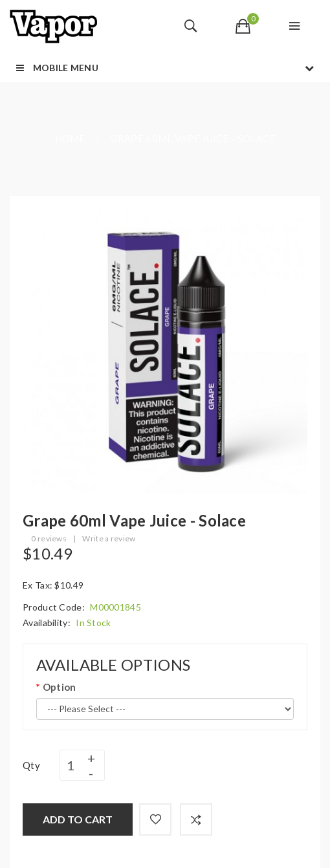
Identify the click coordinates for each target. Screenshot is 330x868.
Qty (31, 765)
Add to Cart (78, 819)
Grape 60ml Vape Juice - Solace (192, 138)
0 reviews (49, 538)
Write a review (109, 538)
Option (60, 687)
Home (70, 138)
